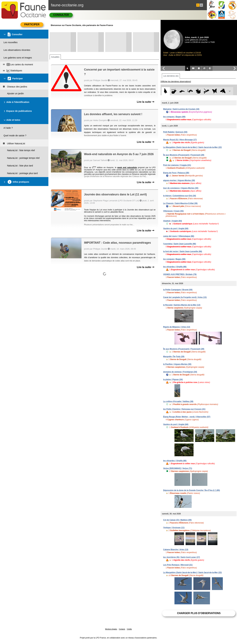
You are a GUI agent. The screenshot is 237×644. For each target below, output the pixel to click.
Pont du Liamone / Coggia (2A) (177, 165)
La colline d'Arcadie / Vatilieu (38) (178, 401)
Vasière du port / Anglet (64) (176, 229)
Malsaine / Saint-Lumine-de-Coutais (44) (181, 109)
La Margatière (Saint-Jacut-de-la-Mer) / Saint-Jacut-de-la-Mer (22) (192, 147)
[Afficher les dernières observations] (176, 82)
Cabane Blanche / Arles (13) (176, 550)
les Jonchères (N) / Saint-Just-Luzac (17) (182, 557)
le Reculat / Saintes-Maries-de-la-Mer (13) (182, 305)
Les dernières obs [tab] (171, 76)
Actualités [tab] (55, 57)
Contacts (122, 629)
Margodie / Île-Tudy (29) (174, 357)
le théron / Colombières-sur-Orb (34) (180, 196)
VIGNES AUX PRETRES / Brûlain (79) (180, 274)
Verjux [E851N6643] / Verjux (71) (178, 468)
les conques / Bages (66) (174, 117)
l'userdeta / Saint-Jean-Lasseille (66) (180, 244)
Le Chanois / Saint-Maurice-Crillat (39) (180, 203)
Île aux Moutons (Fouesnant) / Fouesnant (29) (184, 155)
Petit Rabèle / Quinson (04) (175, 132)
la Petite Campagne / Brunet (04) (178, 290)
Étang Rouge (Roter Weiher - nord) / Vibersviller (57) (187, 417)
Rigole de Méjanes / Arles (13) (177, 327)
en (201, 5)
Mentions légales (111, 629)
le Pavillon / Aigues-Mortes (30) (177, 364)
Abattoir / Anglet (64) (173, 221)
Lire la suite (146, 102)
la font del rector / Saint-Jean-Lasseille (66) (183, 251)
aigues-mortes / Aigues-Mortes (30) (179, 180)
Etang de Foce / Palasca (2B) (176, 173)
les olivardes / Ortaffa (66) (175, 267)
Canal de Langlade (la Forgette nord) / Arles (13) (185, 297)
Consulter (61, 15)
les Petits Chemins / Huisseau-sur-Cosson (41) (184, 409)
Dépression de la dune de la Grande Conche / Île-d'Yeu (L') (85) (191, 490)
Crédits (129, 629)
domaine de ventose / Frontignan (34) (180, 372)
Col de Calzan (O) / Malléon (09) (177, 520)
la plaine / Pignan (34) (173, 379)
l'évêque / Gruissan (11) (174, 528)
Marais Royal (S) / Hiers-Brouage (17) (180, 140)
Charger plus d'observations (199, 613)
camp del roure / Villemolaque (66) (179, 236)
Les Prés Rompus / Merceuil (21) (178, 565)
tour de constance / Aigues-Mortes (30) (181, 188)
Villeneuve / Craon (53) (173, 211)
